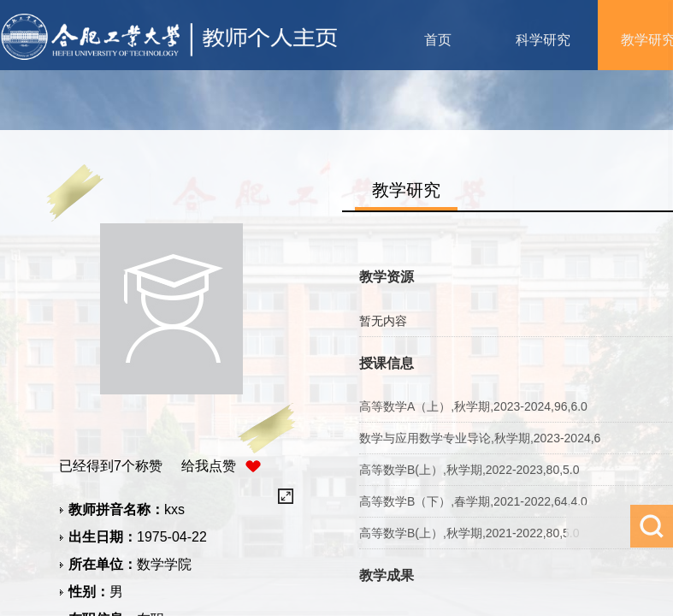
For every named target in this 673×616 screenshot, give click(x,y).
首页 (438, 40)
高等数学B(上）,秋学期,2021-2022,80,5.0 (469, 533)
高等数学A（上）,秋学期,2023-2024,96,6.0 (473, 406)
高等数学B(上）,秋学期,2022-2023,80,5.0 (469, 470)
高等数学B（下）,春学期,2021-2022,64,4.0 (473, 501)
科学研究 (543, 40)
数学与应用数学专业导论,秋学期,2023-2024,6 (480, 438)
